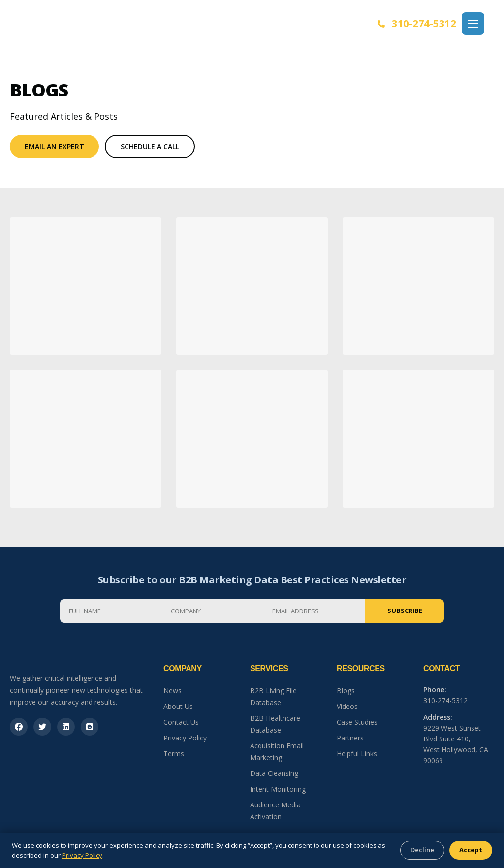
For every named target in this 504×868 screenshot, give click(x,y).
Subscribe (405, 611)
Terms (174, 754)
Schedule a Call (150, 146)
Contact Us (181, 722)
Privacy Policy (185, 738)
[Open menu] (473, 24)
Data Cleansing (274, 773)
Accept (471, 850)
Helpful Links (357, 754)
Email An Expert (54, 146)
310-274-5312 (417, 23)
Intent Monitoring (278, 789)
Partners (350, 738)
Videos (347, 706)
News (173, 691)
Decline (422, 850)
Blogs (346, 691)
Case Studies (357, 722)
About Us (178, 706)
